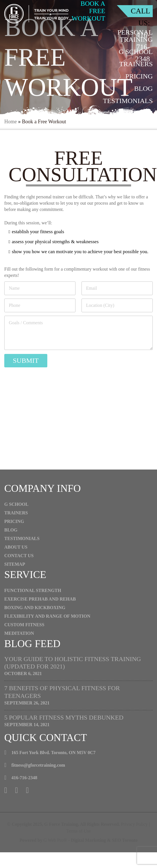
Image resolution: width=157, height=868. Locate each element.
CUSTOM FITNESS (24, 625)
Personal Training (135, 36)
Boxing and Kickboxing (35, 608)
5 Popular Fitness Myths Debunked (64, 717)
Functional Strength (33, 590)
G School (136, 52)
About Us (136, 113)
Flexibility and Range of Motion (47, 616)
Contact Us (132, 125)
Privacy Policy (134, 824)
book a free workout (89, 11)
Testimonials (128, 101)
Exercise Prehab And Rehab (40, 599)
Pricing (139, 76)
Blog (143, 88)
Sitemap (15, 564)
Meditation (19, 633)
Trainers (136, 64)
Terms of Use (79, 831)
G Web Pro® (55, 840)
